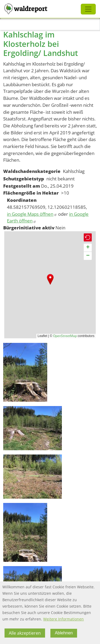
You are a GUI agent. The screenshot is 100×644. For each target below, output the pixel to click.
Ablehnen (64, 633)
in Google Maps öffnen (32, 214)
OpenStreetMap (65, 336)
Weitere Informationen (63, 619)
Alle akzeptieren (25, 633)
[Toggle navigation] (88, 9)
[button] (50, 279)
